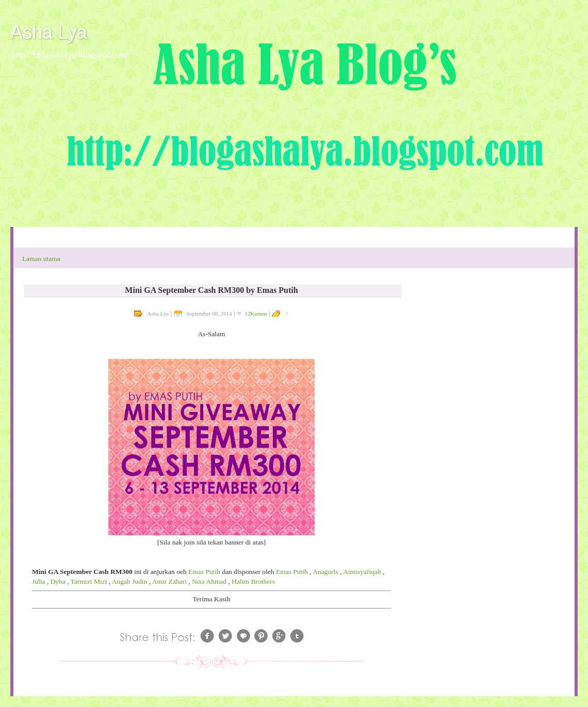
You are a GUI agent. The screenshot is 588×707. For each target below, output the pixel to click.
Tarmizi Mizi (89, 581)
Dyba (58, 581)
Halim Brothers (253, 581)
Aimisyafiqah (362, 572)
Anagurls (325, 572)
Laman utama (41, 259)
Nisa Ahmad (209, 581)
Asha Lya (49, 32)
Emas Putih (204, 572)
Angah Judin (130, 581)
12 (256, 314)
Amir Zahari (169, 581)
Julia (39, 581)
